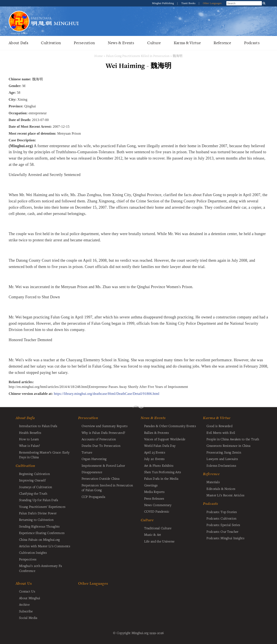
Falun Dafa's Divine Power (38, 513)
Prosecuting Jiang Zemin (224, 452)
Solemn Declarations (221, 465)
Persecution (84, 43)
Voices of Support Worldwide (165, 439)
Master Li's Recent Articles (225, 495)
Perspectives (28, 559)
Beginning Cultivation (34, 474)
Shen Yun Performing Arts (163, 472)
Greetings (151, 485)
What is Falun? (29, 445)
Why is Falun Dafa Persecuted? (103, 433)
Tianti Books (189, 3)
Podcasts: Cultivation (221, 518)
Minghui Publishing (163, 3)
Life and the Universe (159, 541)
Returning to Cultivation (36, 520)
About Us (24, 583)
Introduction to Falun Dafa (38, 426)
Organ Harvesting (94, 459)
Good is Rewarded (219, 426)
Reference (222, 43)
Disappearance (92, 472)
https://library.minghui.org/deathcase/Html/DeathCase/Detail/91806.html (107, 394)
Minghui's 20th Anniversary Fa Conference (40, 568)
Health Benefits (30, 433)
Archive (24, 604)
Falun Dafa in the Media (161, 478)
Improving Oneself (32, 480)
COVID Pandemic (157, 511)
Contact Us (27, 591)
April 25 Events (155, 452)
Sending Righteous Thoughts (39, 526)
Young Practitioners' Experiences (42, 507)
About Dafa (18, 43)
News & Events (121, 43)
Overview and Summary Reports (105, 426)
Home (99, 56)
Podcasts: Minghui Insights (225, 538)
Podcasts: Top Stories (222, 512)
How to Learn (29, 439)
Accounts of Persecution (99, 439)
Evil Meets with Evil (221, 433)
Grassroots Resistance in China (228, 445)
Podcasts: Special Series (223, 525)
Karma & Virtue (187, 43)
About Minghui (30, 598)
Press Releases (154, 498)
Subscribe (26, 611)
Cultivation (51, 43)
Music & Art (153, 534)
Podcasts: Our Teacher (222, 531)
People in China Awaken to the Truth (233, 439)
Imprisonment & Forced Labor (103, 465)
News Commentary (158, 505)
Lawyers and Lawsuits (222, 459)
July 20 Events (154, 459)
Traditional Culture (158, 528)
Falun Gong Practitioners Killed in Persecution (138, 56)
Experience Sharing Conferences (42, 533)
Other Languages (212, 3)
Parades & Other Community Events (170, 426)
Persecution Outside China (101, 478)
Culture (154, 43)
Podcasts (252, 43)
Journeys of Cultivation (36, 487)
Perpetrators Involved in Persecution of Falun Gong (107, 487)
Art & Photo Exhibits (159, 465)
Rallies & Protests (157, 433)
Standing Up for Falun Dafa (39, 500)
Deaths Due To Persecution (101, 445)
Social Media (28, 618)
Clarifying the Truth (33, 493)
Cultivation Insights (33, 552)
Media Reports (154, 492)
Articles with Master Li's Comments (45, 546)
